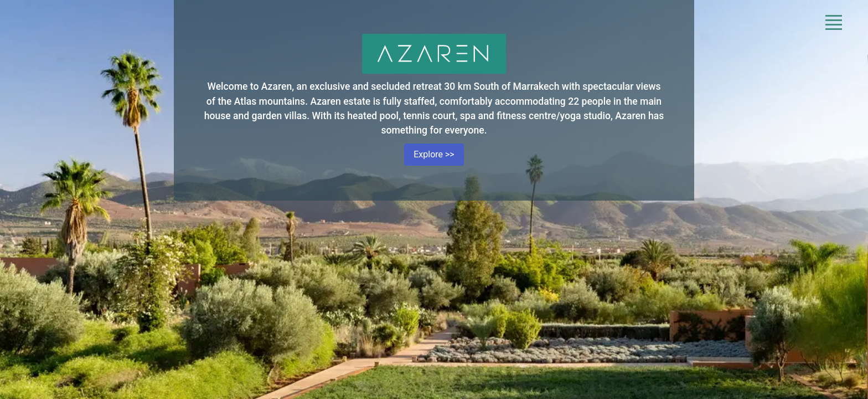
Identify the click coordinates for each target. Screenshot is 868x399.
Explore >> (434, 154)
